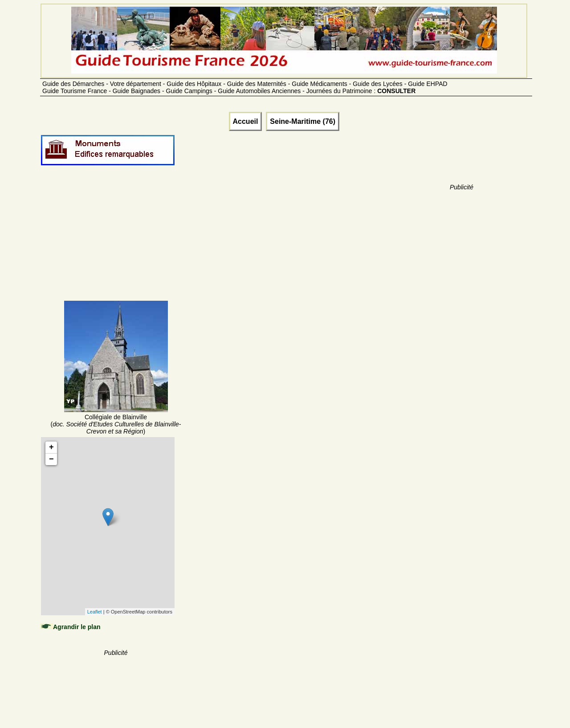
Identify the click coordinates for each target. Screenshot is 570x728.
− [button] (51, 459)
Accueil (246, 121)
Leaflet (95, 612)
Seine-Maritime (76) (303, 121)
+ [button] (51, 447)
